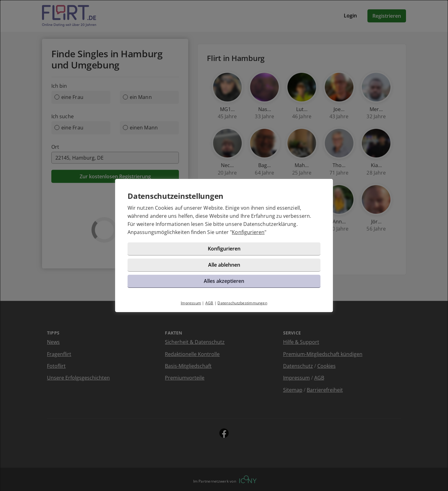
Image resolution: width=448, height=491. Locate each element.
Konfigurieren (248, 232)
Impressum (191, 303)
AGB (209, 303)
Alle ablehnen (224, 265)
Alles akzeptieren (224, 281)
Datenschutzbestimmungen (242, 303)
